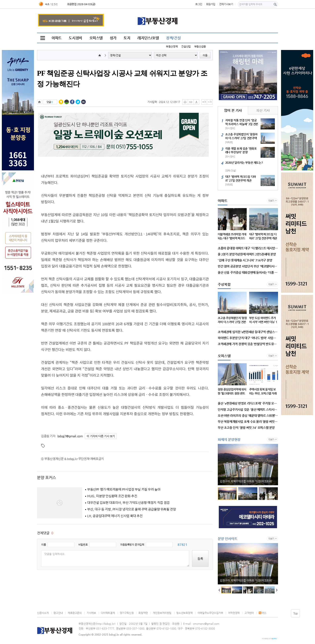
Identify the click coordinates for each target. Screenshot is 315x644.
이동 (205, 55)
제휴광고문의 (75, 613)
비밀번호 (83, 545)
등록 (200, 559)
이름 (43, 545)
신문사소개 (43, 613)
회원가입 (211, 4)
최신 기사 (263, 110)
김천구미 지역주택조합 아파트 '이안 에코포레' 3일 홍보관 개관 (249, 481)
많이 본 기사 (233, 110)
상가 (113, 38)
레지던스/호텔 (148, 38)
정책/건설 (173, 38)
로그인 (199, 4)
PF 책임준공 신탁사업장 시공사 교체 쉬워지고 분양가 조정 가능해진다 (122, 79)
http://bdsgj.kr (105, 624)
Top (296, 613)
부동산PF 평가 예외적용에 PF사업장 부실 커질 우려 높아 (124, 489)
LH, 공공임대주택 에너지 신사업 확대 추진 (115, 516)
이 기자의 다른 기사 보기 (101, 436)
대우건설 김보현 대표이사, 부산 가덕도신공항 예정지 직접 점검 (128, 503)
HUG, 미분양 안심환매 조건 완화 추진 (112, 496)
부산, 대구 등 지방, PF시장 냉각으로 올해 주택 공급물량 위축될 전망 (131, 509)
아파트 (57, 38)
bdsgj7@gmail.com (70, 436)
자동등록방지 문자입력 (132, 545)
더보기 (271, 201)
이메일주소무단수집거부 (210, 613)
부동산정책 (172, 46)
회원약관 (143, 613)
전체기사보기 (226, 4)
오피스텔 (96, 38)
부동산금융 (200, 46)
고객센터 (249, 613)
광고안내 (58, 613)
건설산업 (186, 46)
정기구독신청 (127, 613)
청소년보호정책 (184, 613)
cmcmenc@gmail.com (206, 624)
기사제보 (91, 613)
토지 (127, 38)
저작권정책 (234, 613)
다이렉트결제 (108, 613)
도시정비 (75, 38)
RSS (262, 613)
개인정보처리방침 (162, 613)
